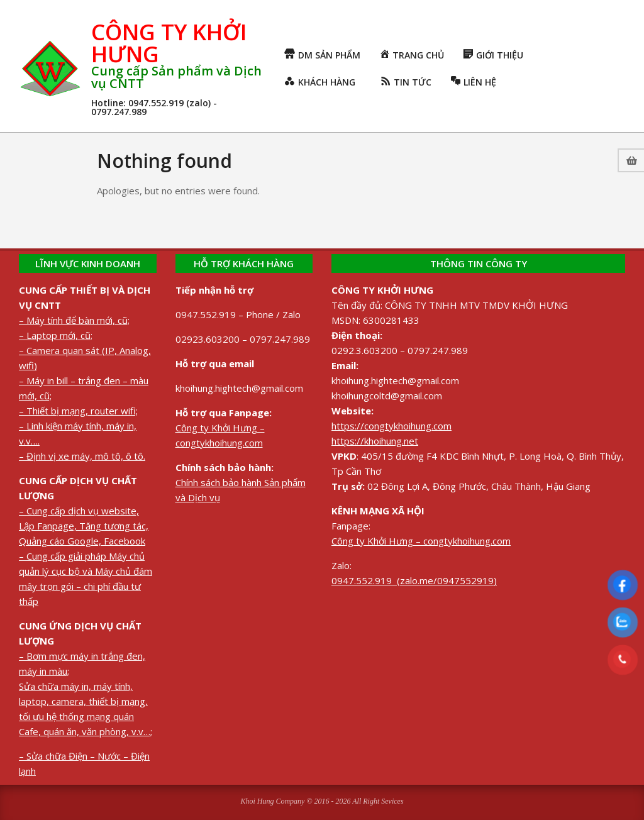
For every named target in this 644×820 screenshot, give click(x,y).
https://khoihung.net (375, 441)
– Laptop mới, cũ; (56, 335)
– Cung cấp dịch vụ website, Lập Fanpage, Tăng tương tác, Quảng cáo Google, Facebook (84, 526)
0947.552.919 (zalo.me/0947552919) (414, 580)
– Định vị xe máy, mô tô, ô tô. (82, 456)
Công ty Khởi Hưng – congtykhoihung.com (421, 541)
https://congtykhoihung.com (391, 426)
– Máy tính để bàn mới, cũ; (74, 320)
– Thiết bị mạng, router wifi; (78, 411)
